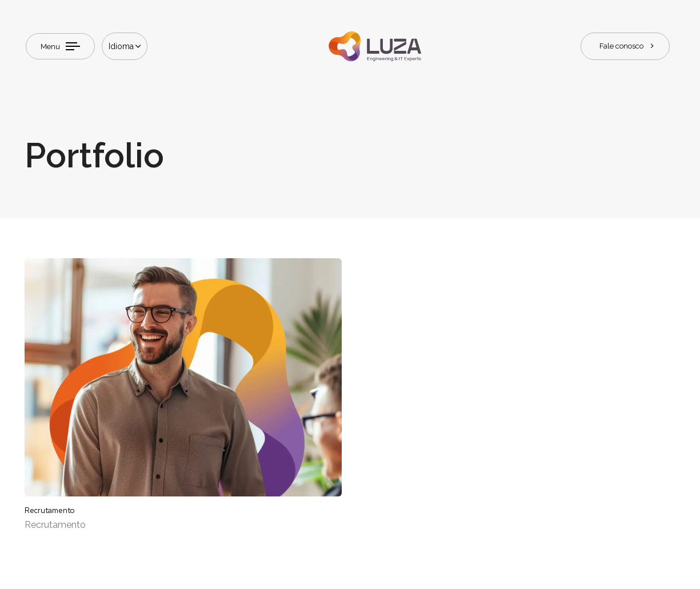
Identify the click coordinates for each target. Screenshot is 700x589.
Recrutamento (55, 525)
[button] (125, 46)
